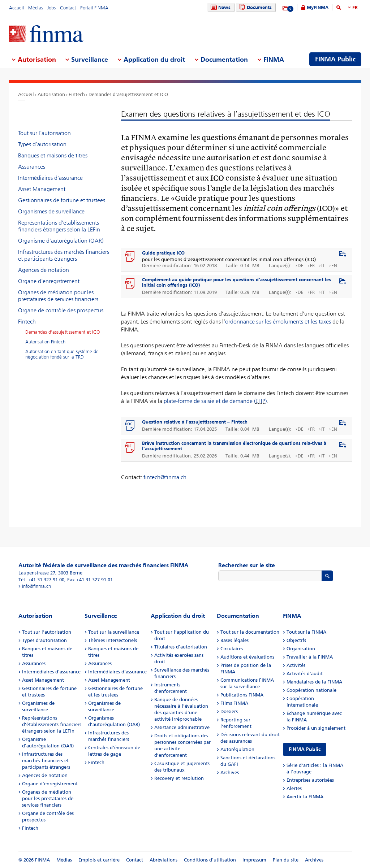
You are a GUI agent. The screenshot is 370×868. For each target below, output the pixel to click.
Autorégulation (237, 749)
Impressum (254, 860)
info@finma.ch (36, 586)
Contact (68, 8)
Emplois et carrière (99, 860)
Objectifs (296, 640)
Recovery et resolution (179, 778)
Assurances (32, 167)
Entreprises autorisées (310, 780)
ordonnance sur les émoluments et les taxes (278, 322)
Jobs (51, 8)
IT (323, 266)
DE (301, 266)
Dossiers (229, 711)
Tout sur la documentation (250, 632)
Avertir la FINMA (305, 797)
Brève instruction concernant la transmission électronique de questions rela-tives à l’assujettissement (234, 446)
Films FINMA (234, 703)
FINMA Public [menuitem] (335, 59)
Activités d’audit (305, 674)
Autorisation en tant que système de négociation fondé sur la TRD (62, 354)
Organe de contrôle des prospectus (61, 310)
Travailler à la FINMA (310, 657)
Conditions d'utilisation (210, 860)
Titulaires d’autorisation (181, 647)
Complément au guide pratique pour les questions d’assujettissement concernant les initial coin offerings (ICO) (236, 282)
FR (355, 7)
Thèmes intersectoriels (113, 640)
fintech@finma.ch (165, 477)
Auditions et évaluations (247, 657)
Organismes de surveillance (51, 211)
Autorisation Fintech (45, 342)
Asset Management (42, 189)
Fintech (77, 94)
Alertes (294, 788)
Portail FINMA (94, 8)
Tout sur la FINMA (306, 632)
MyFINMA (318, 7)
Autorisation (51, 94)
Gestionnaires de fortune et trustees (62, 200)
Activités (296, 665)
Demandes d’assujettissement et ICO (128, 94)
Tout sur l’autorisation (44, 133)
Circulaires (232, 649)
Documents (255, 7)
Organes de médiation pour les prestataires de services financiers (58, 296)
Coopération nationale (311, 690)
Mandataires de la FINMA (314, 682)
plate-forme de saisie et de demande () (215, 401)
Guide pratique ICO (163, 253)
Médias (36, 8)
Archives (230, 772)
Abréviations (164, 860)
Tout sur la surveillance (114, 632)
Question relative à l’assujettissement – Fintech (195, 422)
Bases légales (235, 640)
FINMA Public (305, 749)
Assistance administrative (182, 727)
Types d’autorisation (42, 144)
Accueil (16, 8)
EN (334, 266)
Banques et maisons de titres (53, 155)
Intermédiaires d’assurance (50, 178)
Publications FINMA (242, 695)
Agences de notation (44, 270)
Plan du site (286, 860)
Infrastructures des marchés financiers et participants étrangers (64, 255)
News (220, 7)
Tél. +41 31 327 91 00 (41, 580)
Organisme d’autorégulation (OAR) (61, 241)
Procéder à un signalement (316, 728)
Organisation (301, 649)
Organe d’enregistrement (49, 281)
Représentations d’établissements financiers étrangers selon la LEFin (59, 226)
